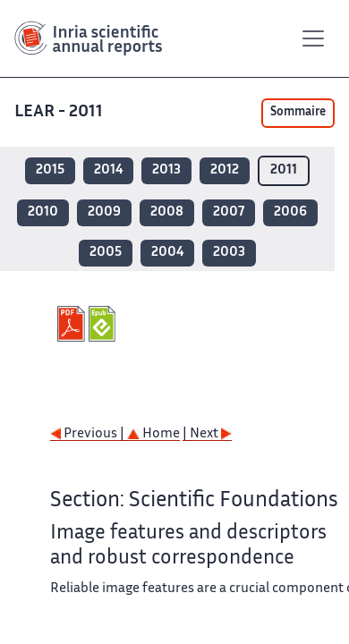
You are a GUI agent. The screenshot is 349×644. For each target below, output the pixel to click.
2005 (106, 253)
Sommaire (298, 113)
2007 (229, 212)
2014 (108, 170)
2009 (104, 212)
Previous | (89, 434)
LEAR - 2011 (59, 112)
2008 (167, 212)
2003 (229, 253)
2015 (50, 170)
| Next (207, 434)
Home (153, 434)
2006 (290, 212)
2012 (225, 170)
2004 (167, 253)
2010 (43, 212)
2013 (166, 170)
